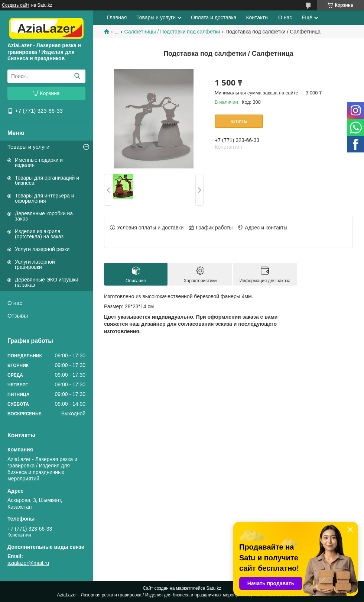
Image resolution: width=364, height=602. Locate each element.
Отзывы (18, 316)
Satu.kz (214, 588)
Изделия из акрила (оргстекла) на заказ (39, 234)
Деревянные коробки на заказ (44, 216)
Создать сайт (16, 5)
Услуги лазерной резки (42, 249)
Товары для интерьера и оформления (45, 198)
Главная (117, 17)
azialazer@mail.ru (28, 563)
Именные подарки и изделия (39, 162)
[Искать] (77, 76)
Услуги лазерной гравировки (35, 264)
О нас (15, 303)
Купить (239, 121)
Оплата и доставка (214, 17)
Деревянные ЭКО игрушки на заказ (46, 282)
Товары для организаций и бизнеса (47, 180)
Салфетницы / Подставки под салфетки (172, 32)
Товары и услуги (28, 147)
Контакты (257, 17)
